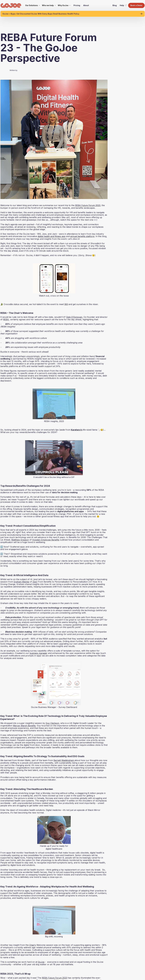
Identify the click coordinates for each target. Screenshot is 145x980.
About (86, 5)
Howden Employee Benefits (46, 540)
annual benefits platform (82, 236)
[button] (33, 5)
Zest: (35, 582)
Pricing (77, 5)
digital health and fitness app (52, 236)
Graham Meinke (21, 582)
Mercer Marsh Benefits (24, 726)
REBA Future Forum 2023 (88, 205)
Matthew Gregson (20, 540)
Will (66, 304)
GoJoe (41, 962)
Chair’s (33, 945)
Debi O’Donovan (74, 317)
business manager (39, 653)
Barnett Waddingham (64, 760)
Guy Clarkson (52, 723)
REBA (6, 319)
